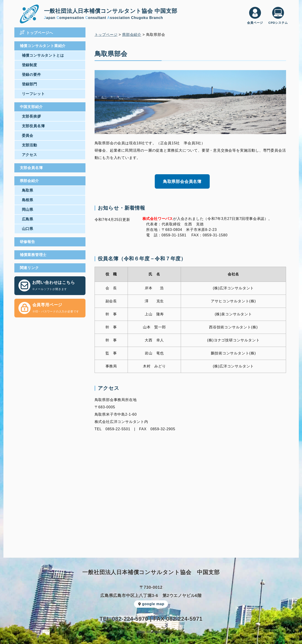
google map (151, 604)
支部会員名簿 (31, 168)
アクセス (30, 155)
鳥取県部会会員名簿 (182, 182)
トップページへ (36, 32)
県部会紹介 (29, 181)
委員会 (28, 136)
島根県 (28, 200)
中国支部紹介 (31, 107)
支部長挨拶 (31, 116)
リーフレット (33, 94)
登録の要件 (31, 75)
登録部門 (30, 84)
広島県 (28, 219)
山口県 (28, 229)
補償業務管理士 (33, 255)
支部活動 (30, 145)
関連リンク (29, 268)
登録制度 (30, 65)
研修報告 (27, 242)
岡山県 (28, 210)
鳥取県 (28, 190)
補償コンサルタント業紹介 (43, 46)
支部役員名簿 (33, 126)
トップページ (106, 35)
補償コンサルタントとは (43, 55)
